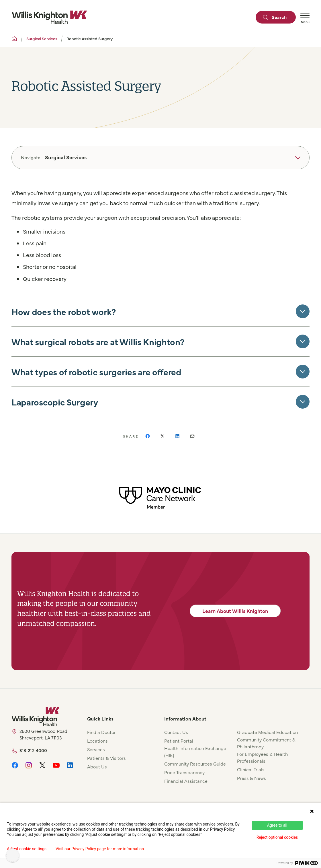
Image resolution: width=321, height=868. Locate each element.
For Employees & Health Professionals (262, 757)
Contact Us (176, 732)
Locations (97, 741)
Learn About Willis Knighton (235, 611)
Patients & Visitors (106, 758)
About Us (97, 766)
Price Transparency (184, 772)
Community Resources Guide (195, 764)
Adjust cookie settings (27, 849)
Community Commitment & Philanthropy (266, 743)
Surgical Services (42, 38)
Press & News (251, 778)
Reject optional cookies (277, 837)
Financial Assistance (186, 781)
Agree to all (277, 825)
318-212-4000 (33, 750)
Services (96, 749)
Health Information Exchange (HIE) (195, 752)
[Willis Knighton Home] (49, 17)
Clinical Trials (251, 769)
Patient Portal (179, 741)
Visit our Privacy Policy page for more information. (100, 849)
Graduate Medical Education (267, 732)
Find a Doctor (101, 732)
